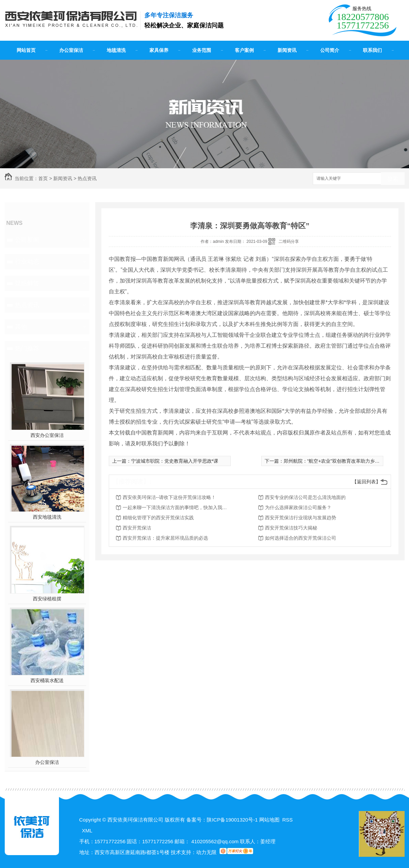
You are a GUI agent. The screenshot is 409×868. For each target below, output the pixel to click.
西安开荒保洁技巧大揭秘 (291, 528)
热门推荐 (27, 348)
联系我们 (372, 50)
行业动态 (27, 262)
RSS (288, 820)
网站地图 (269, 820)
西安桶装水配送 (47, 680)
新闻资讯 (287, 50)
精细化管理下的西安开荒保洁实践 (158, 518)
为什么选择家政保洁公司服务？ (298, 507)
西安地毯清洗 (47, 517)
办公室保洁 (71, 50)
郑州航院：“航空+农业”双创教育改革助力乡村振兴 (336, 461)
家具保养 (159, 50)
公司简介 (330, 50)
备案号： (197, 820)
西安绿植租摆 (47, 599)
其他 (21, 327)
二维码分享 (289, 242)
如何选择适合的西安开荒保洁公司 (301, 538)
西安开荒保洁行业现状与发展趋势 (301, 518)
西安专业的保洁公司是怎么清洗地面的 (305, 497)
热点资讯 (87, 178)
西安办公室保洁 (47, 435)
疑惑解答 (27, 283)
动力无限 (206, 852)
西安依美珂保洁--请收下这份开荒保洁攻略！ (169, 497)
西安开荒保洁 (137, 528)
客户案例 (244, 50)
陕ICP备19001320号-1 (232, 820)
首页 (43, 178)
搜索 (393, 179)
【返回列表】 (366, 482)
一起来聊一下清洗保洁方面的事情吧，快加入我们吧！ (177, 507)
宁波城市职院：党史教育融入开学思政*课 (175, 461)
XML (87, 831)
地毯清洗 (116, 50)
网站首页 (26, 50)
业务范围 (202, 50)
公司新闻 (27, 240)
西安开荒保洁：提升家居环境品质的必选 (165, 538)
